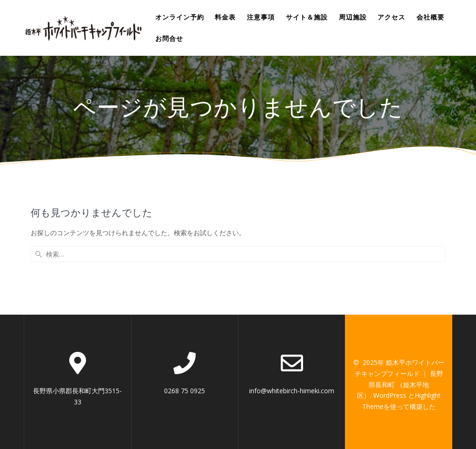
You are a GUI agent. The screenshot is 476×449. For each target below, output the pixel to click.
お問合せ (169, 38)
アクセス (391, 17)
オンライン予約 (180, 17)
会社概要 (430, 17)
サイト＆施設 (307, 17)
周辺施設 (353, 17)
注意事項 (261, 17)
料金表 (225, 17)
